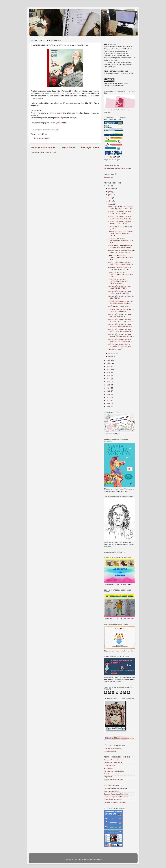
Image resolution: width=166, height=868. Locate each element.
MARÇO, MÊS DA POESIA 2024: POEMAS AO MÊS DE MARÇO (120, 218)
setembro (112, 189)
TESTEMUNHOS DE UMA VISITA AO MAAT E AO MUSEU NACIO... (121, 252)
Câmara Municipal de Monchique (116, 788)
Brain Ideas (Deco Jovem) (113, 763)
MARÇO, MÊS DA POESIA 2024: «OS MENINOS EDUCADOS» (121, 213)
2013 (108, 391)
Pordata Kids (109, 768)
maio (110, 198)
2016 (108, 382)
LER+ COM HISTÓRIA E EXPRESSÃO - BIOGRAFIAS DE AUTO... (121, 241)
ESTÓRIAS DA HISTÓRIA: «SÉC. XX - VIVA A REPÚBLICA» (121, 310)
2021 (108, 366)
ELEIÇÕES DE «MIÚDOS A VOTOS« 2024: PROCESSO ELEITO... (121, 302)
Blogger (99, 859)
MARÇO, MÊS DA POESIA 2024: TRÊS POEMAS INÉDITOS (120, 292)
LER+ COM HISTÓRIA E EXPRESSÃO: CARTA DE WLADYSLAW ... (118, 281)
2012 (108, 394)
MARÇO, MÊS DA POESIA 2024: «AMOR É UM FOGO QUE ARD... (121, 335)
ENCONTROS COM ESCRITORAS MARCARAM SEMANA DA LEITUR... (120, 234)
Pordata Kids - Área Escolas (114, 771)
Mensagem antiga (90, 147)
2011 (108, 397)
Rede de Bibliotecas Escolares (115, 802)
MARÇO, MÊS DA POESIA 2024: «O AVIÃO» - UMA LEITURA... (121, 223)
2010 (108, 400)
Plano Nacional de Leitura (113, 800)
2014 (108, 388)
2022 (108, 363)
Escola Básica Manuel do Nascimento (117, 168)
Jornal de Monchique (111, 791)
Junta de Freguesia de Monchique (116, 797)
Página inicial (68, 147)
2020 (108, 369)
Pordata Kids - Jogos (111, 774)
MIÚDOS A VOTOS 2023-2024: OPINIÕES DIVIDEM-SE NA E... (120, 345)
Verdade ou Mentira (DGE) (114, 780)
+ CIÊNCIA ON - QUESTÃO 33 (119, 306)
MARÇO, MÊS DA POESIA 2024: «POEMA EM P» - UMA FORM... (120, 320)
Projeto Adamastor (111, 751)
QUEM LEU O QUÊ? (115, 349)
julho (110, 192)
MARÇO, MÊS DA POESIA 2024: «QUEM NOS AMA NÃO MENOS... (121, 330)
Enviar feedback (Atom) (48, 152)
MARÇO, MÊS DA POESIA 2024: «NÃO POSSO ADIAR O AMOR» (120, 263)
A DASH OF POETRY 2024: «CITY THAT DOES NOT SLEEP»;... (120, 268)
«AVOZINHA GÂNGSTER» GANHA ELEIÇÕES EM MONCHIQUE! (120, 246)
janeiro (111, 356)
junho (111, 195)
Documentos (109, 177)
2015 (108, 385)
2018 (108, 376)
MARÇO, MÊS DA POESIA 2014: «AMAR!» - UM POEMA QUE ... (120, 340)
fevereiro (112, 353)
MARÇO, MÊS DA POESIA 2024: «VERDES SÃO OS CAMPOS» (120, 325)
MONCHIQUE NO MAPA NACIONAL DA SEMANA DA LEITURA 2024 (121, 208)
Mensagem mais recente (43, 147)
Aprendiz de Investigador (113, 760)
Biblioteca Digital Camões (113, 748)
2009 (108, 403)
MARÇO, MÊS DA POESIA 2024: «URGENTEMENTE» (120, 315)
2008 (108, 407)
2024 (108, 186)
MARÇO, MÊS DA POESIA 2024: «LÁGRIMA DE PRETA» (120, 287)
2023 (108, 360)
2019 (108, 372)
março (111, 204)
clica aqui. (62, 123)
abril (110, 201)
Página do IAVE (110, 766)
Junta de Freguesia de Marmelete (116, 794)
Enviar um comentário (42, 138)
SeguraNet (108, 777)
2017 (108, 379)
